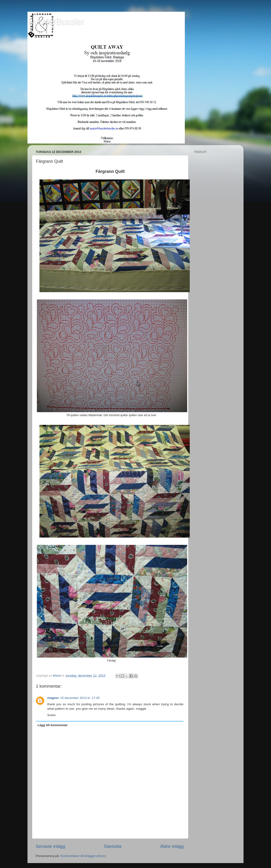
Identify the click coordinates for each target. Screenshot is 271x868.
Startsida (113, 846)
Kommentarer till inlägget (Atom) (83, 856)
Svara (51, 715)
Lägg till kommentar (53, 725)
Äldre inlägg (172, 846)
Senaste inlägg (50, 846)
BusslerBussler (56, 22)
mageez (53, 698)
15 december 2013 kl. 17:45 (80, 698)
